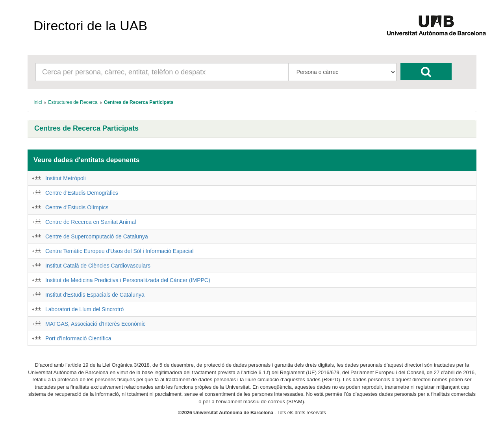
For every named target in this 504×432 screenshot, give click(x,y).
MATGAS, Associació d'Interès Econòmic (95, 324)
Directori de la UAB (90, 26)
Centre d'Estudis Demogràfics (82, 193)
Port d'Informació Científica (78, 338)
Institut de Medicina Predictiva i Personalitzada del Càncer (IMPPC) (128, 280)
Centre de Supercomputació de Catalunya (97, 236)
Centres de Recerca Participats (86, 128)
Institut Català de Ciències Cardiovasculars (98, 266)
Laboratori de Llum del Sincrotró (84, 309)
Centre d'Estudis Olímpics (77, 207)
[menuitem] (38, 102)
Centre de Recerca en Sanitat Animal (91, 222)
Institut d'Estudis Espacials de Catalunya (95, 295)
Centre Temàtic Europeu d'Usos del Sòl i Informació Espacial (120, 251)
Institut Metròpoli (66, 178)
